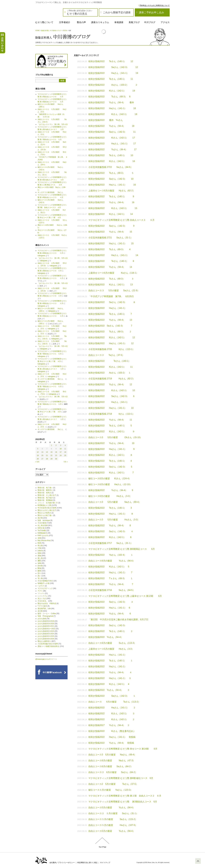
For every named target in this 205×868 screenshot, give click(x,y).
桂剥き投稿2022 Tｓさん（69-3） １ (111, 578)
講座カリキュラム (100, 22)
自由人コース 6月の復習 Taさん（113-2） (114, 702)
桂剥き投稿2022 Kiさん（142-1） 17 (112, 138)
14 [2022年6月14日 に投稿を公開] (47, 452)
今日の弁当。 (43, 601)
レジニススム (43, 596)
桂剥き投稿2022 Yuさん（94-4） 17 (112, 149)
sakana (40, 551)
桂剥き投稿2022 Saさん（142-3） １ (112, 696)
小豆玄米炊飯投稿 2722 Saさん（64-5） (110, 167)
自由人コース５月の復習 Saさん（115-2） (113, 819)
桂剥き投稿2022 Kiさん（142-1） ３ (112, 713)
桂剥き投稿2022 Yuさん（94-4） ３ (109, 690)
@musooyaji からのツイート (46, 659)
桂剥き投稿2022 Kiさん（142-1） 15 (113, 208)
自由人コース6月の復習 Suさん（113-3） (112, 643)
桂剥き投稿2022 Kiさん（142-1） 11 (111, 367)
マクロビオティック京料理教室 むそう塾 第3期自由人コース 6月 (123, 802)
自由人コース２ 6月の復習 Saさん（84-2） (113, 772)
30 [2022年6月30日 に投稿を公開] (56, 459)
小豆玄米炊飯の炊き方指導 (48, 644)
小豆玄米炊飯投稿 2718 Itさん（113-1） (111, 414)
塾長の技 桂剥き (44, 493)
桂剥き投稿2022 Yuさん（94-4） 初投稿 (111, 743)
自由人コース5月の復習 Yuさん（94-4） (112, 807)
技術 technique (44, 520)
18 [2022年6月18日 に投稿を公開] (65, 452)
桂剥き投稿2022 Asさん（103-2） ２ (113, 85)
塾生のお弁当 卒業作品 (47, 603)
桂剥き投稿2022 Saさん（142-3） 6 (111, 396)
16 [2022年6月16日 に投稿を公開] (56, 452)
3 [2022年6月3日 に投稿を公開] (61, 445)
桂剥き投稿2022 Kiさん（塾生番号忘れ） (112, 731)
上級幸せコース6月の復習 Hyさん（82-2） (112, 191)
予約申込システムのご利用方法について (155, 5)
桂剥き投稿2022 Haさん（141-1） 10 (111, 408)
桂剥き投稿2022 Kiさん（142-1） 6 (110, 537)
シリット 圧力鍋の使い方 (48, 503)
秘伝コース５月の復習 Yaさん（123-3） (110, 790)
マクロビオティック (45, 588)
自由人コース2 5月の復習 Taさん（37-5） (113, 784)
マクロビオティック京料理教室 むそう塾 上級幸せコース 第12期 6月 (125, 596)
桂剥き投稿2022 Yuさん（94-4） (106, 637)
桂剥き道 (41, 528)
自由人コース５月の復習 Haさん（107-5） (113, 825)
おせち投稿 (42, 619)
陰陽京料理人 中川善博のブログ (51, 31)
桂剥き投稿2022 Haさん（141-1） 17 (112, 144)
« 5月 (37, 462)
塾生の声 (81, 22)
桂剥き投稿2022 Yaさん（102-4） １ (111, 555)
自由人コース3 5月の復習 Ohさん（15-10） (115, 437)
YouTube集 (42, 530)
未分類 (40, 611)
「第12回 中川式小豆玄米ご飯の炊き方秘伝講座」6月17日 (118, 619)
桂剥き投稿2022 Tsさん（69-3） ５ (111, 173)
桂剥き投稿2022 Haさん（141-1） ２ (112, 708)
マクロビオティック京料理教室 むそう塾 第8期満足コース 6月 (122, 549)
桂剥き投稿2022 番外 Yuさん (106, 120)
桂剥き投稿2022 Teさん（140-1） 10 (111, 155)
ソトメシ (41, 593)
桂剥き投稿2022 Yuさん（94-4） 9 (111, 490)
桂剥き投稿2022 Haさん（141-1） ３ (110, 678)
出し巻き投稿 (43, 525)
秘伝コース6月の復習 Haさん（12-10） (110, 484)
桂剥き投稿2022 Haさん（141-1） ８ (111, 514)
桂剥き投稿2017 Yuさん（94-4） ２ (109, 725)
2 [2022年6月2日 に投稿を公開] (56, 445)
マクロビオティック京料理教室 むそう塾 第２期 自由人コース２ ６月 (125, 796)
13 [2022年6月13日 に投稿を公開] (42, 452)
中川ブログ (150, 22)
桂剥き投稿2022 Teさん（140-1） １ (111, 661)
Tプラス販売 (42, 606)
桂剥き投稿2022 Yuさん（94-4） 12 (110, 384)
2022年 (65, 31)
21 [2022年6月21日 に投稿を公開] (47, 455)
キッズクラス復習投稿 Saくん (51, 192)
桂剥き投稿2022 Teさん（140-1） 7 (110, 314)
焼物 (39, 553)
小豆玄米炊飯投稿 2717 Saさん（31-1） (110, 543)
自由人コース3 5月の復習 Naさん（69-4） (115, 502)
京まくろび (42, 598)
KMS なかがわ (43, 535)
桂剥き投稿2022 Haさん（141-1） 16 (112, 185)
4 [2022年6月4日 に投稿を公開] (65, 445)
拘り (39, 573)
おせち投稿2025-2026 (46, 639)
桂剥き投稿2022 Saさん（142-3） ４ (111, 531)
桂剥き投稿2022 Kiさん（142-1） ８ (110, 455)
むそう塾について (44, 22)
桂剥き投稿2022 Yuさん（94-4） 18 (111, 126)
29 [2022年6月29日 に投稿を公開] (51, 459)
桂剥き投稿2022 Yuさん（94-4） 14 (110, 267)
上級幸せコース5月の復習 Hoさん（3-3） (111, 649)
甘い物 (40, 578)
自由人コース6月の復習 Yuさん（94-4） (112, 561)
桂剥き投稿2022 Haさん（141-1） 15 (111, 243)
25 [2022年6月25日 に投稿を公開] (65, 455)
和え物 (40, 546)
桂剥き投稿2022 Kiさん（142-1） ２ (112, 719)
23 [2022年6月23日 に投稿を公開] (56, 455)
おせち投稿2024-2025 (46, 636)
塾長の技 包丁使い (45, 488)
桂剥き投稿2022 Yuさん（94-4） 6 (110, 614)
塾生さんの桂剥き (44, 513)
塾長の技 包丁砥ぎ (45, 498)
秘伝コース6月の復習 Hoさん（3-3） (110, 496)
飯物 (39, 571)
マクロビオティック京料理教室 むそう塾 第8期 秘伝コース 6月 (121, 778)
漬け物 (40, 518)
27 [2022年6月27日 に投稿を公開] (42, 459)
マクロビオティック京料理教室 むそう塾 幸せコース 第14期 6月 (123, 749)
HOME (37, 31)
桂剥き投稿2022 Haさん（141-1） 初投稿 (112, 737)
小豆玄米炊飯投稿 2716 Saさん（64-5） (112, 590)
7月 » (66, 462)
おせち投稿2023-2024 (46, 634)
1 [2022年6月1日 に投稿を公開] (52, 445)
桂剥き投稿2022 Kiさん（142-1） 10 (112, 390)
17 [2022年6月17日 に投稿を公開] (61, 452)
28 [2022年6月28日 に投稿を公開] (47, 459)
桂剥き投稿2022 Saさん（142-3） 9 (111, 226)
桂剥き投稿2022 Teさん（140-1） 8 (111, 261)
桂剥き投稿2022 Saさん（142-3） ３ (111, 602)
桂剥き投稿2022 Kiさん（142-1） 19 (112, 91)
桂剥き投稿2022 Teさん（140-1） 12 (111, 61)
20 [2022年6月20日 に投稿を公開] (42, 455)
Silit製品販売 (42, 533)
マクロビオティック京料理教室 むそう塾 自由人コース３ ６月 (121, 220)
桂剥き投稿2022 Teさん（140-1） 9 (111, 196)
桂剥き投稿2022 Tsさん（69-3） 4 (109, 249)
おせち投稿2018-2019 (46, 621)
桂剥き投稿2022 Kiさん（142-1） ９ (112, 431)
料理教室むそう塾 (44, 505)
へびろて (41, 586)
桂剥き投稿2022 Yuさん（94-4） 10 (111, 443)
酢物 (39, 568)
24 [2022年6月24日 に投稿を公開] (61, 455)
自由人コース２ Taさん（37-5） (106, 355)
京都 (39, 538)
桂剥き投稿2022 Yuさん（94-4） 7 (111, 584)
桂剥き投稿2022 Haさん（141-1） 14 (113, 255)
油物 (39, 563)
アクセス (165, 22)
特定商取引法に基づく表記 (87, 863)
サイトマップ (105, 863)
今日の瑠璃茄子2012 (45, 581)
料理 (39, 543)
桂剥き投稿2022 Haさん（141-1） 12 (111, 343)
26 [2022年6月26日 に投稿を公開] (38, 459)
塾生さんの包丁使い (45, 515)
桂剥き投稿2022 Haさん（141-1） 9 (111, 449)
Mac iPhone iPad (44, 541)
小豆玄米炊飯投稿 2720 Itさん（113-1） (111, 349)
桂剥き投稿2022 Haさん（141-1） (107, 308)
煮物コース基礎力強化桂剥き (49, 646)
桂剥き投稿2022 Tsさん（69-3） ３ (111, 279)
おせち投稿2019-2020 (46, 624)
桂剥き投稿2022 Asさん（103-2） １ (110, 373)
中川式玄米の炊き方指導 (47, 508)
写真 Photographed (45, 616)
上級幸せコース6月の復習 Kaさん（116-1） (113, 273)
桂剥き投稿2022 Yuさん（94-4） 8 (110, 525)
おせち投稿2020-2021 (46, 626)
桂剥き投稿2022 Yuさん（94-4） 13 (110, 320)
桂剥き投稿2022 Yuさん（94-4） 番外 (111, 102)
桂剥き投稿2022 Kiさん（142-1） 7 (111, 473)
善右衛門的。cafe (44, 609)
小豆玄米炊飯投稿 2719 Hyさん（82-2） (112, 379)
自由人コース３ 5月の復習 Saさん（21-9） (114, 290)
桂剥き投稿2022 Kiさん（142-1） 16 (112, 161)
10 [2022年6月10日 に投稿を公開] (61, 449)
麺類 (39, 561)
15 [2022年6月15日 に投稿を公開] (51, 452)
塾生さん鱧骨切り (44, 641)
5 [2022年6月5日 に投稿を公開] (38, 449)
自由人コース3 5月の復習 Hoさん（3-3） (114, 520)
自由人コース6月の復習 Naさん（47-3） (112, 760)
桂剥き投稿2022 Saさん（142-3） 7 (111, 326)
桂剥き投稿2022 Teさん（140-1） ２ (111, 631)
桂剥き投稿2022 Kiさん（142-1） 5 (109, 567)
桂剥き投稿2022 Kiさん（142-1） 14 (111, 214)
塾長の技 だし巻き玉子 (47, 495)
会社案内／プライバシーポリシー (62, 863)
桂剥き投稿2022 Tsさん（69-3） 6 (109, 97)
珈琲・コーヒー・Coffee (47, 614)
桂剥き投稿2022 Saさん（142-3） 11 (112, 132)
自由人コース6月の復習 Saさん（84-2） (111, 766)
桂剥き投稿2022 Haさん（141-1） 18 (112, 108)
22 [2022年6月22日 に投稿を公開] (51, 455)
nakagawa (41, 256)
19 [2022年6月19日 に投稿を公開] (38, 455)
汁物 (39, 548)
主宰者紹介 (65, 22)
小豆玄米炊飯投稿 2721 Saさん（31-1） (110, 238)
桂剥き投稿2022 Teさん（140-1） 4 (110, 461)
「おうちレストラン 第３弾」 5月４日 (53, 124)
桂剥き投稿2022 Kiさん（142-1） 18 (113, 114)
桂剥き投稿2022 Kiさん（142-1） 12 (112, 337)
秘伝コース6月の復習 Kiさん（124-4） (110, 478)
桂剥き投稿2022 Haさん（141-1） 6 (109, 608)
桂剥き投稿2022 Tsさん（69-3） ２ (110, 332)
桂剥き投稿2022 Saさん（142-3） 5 (110, 467)
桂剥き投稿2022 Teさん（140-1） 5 (110, 426)
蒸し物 (40, 558)
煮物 (39, 556)
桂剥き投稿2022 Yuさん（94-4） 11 (110, 420)
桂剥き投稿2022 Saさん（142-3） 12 (113, 67)
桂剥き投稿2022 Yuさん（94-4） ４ (110, 672)
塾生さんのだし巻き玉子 (47, 510)
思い (39, 576)
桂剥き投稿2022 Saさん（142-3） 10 (111, 179)
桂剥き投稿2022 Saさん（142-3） (107, 625)
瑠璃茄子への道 (43, 583)
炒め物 (40, 566)
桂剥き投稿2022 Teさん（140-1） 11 (111, 79)
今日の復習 (42, 523)
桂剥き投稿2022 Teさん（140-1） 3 (110, 508)
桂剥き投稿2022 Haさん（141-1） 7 (110, 572)
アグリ (40, 591)
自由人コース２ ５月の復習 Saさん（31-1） (113, 813)
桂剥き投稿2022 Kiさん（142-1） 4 (109, 684)
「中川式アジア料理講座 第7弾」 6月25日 (111, 296)
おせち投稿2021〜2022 (46, 629)
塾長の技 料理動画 (45, 500)
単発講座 (119, 22)
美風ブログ (134, 22)
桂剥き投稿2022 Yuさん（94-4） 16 (111, 202)
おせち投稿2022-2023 (46, 631)
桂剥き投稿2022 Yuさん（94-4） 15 (110, 232)
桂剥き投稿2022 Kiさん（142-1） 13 (111, 285)
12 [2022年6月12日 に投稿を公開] (38, 452)
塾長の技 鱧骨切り (45, 490)
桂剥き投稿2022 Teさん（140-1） (111, 361)
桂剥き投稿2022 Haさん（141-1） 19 (113, 73)
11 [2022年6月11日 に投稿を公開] (65, 449)
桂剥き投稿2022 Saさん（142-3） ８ (112, 302)
